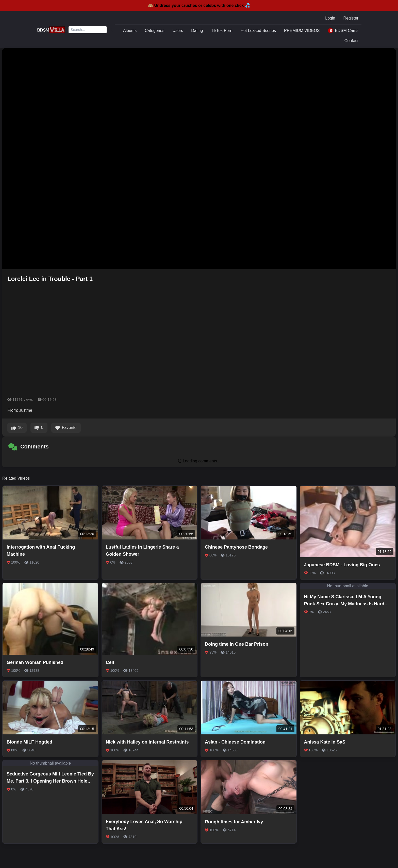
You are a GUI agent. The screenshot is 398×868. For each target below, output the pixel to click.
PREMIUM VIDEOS (302, 31)
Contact (351, 41)
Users (178, 31)
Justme (26, 410)
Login (330, 18)
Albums (130, 31)
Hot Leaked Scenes (258, 31)
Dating (197, 31)
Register (351, 18)
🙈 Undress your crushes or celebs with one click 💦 (199, 5)
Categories (154, 31)
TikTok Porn (222, 31)
